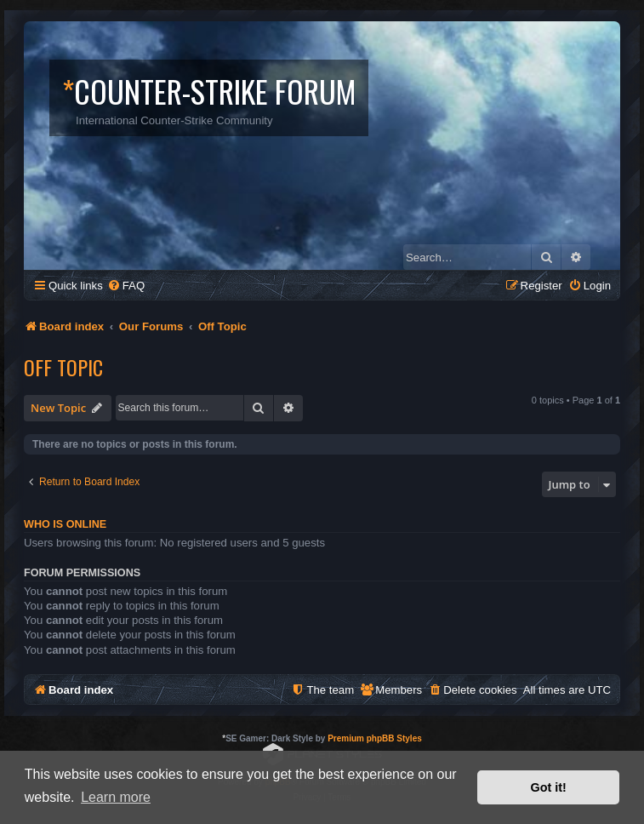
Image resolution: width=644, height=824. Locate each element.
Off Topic (63, 367)
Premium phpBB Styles (375, 738)
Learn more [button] (116, 797)
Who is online (65, 524)
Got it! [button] (549, 787)
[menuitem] (126, 286)
